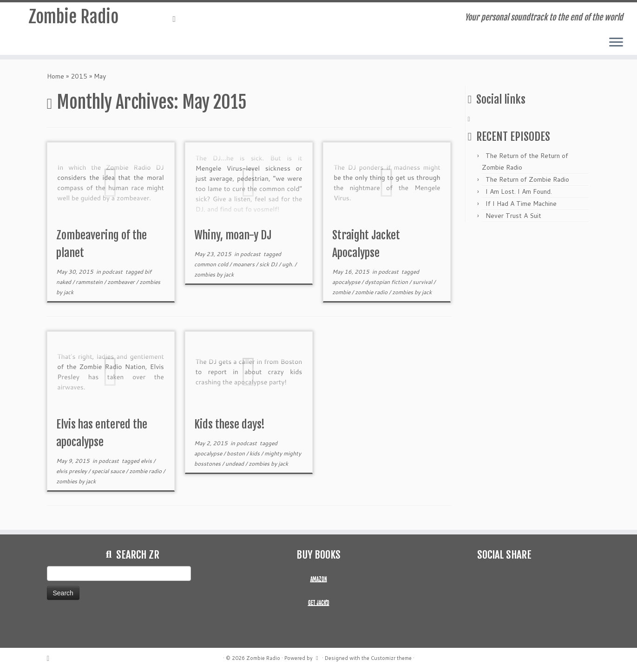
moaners (244, 264)
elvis (147, 461)
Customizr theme (391, 658)
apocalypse (347, 282)
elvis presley (72, 471)
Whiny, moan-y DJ (233, 235)
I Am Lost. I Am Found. (519, 191)
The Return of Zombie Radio (527, 179)
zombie (342, 292)
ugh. (288, 264)
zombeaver (122, 282)
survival (423, 282)
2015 (79, 76)
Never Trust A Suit (513, 216)
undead (235, 464)
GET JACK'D (319, 603)
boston (236, 453)
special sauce (109, 471)
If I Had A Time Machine (521, 204)
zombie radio (372, 292)
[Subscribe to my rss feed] (177, 19)
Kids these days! (230, 424)
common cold (212, 264)
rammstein (90, 282)
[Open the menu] (616, 43)
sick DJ (269, 264)
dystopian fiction (387, 282)
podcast (113, 272)
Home (56, 76)
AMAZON (319, 579)
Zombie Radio (74, 19)
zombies (150, 282)
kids (255, 453)
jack (69, 292)
